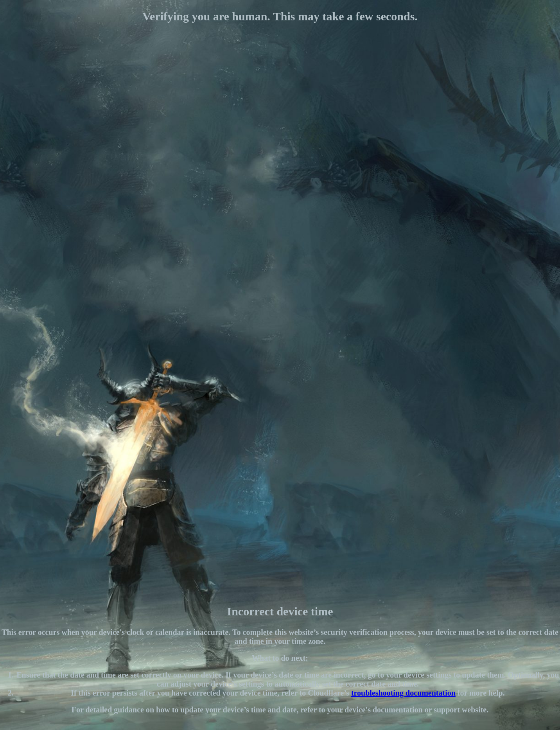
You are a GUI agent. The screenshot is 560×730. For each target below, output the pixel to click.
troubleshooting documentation (403, 693)
